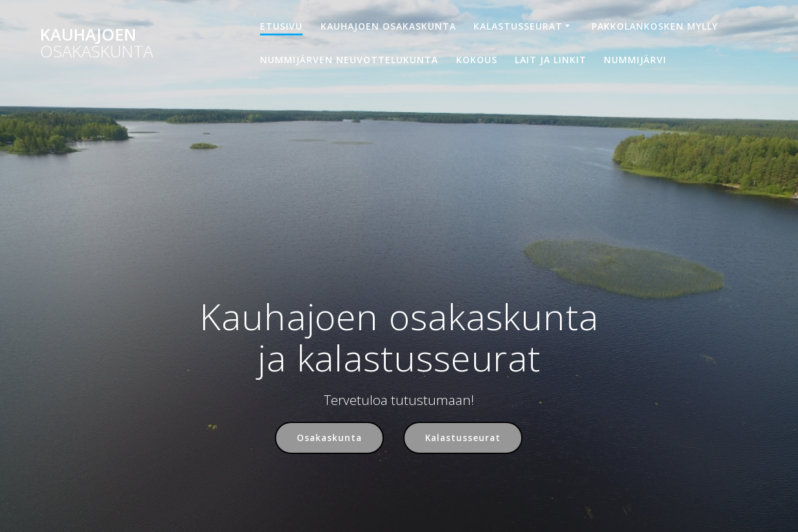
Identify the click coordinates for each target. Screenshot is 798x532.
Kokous (477, 60)
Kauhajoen (96, 43)
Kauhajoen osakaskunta (388, 26)
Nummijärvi (635, 60)
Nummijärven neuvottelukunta (349, 60)
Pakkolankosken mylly (655, 26)
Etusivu (281, 26)
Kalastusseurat (518, 26)
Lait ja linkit (551, 60)
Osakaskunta (329, 438)
